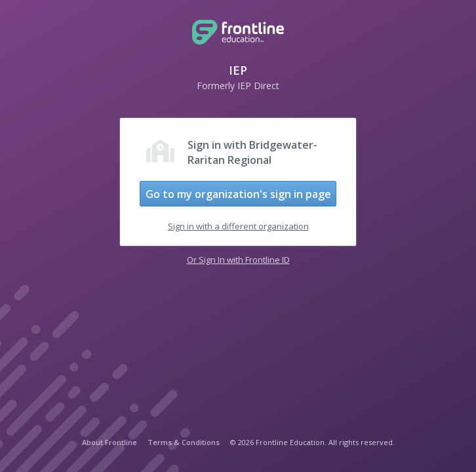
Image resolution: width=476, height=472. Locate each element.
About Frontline (109, 442)
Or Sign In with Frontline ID (238, 260)
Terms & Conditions (184, 442)
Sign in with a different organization (238, 226)
